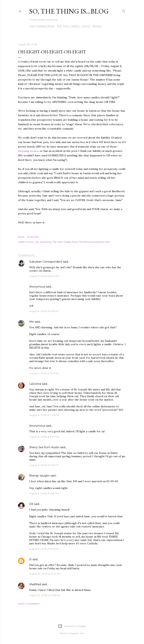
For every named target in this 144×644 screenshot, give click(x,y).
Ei (30, 559)
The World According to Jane (94, 242)
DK (31, 504)
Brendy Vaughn (39, 476)
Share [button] (21, 237)
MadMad (35, 584)
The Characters (42, 26)
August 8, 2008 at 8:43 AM (44, 276)
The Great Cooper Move (65, 242)
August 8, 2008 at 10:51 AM (44, 373)
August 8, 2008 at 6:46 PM (44, 549)
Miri (32, 322)
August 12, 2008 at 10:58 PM (45, 595)
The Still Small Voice (73, 26)
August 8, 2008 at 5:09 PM (44, 465)
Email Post (33, 237)
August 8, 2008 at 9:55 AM (44, 311)
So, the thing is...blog (69, 11)
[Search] (124, 10)
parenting (46, 242)
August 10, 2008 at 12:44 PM (45, 574)
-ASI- (82, 633)
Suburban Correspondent (46, 262)
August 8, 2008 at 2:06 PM (44, 415)
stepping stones (28, 151)
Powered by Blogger (72, 626)
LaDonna (35, 384)
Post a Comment (29, 604)
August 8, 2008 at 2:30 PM (44, 437)
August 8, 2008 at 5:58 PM (44, 493)
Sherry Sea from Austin (44, 447)
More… (98, 26)
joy (37, 242)
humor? (30, 242)
